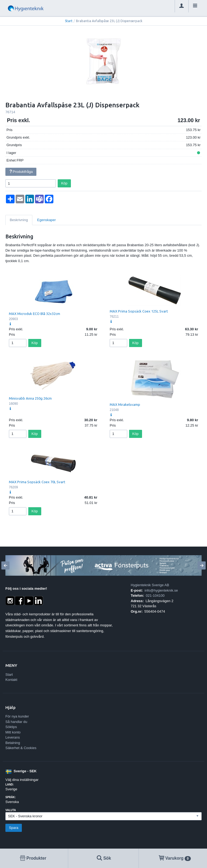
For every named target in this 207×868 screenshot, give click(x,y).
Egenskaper (46, 220)
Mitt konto (13, 732)
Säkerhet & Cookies (21, 748)
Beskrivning (19, 220)
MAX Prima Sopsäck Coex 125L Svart (139, 311)
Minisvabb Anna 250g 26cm (30, 398)
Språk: (11, 797)
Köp (64, 183)
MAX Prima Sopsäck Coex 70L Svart (37, 482)
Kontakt (11, 680)
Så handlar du (16, 722)
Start (69, 21)
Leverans (13, 737)
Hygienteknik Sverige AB (150, 585)
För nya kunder (17, 716)
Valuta (11, 810)
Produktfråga (21, 172)
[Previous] (5, 565)
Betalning (13, 743)
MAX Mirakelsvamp (125, 404)
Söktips (11, 727)
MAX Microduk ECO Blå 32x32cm (34, 314)
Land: (10, 785)
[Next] (202, 565)
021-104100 (155, 596)
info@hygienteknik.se (161, 590)
